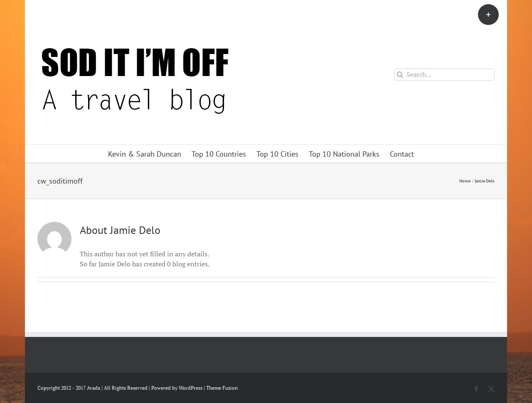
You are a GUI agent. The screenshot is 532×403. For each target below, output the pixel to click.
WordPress (191, 388)
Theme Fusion (222, 388)
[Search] (400, 75)
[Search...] (444, 75)
